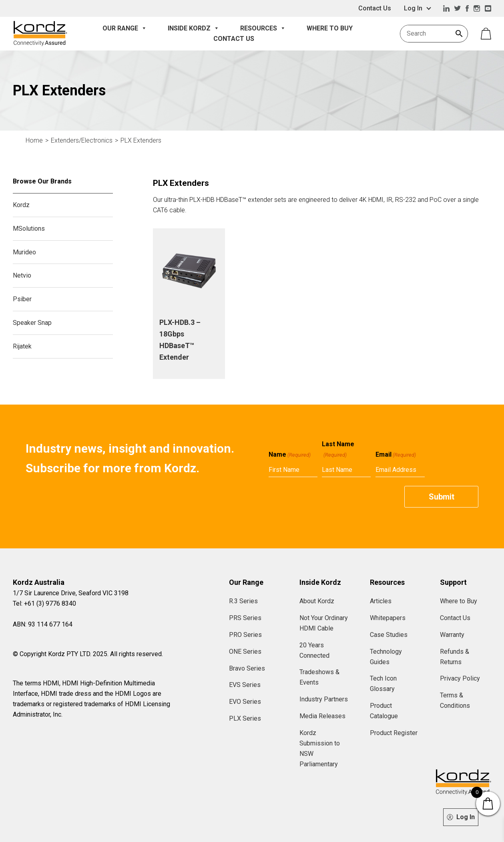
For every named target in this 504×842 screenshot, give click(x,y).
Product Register (394, 733)
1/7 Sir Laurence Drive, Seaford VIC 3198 (71, 593)
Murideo (24, 252)
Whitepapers (388, 618)
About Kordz (317, 601)
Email (396, 455)
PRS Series (245, 618)
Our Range (125, 28)
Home (34, 140)
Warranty (452, 635)
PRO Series (245, 635)
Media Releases (322, 716)
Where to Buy (330, 28)
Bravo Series (247, 668)
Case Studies (389, 635)
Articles (381, 601)
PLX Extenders (141, 140)
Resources (263, 28)
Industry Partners (324, 699)
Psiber (22, 299)
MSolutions (29, 229)
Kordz (21, 205)
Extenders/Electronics (82, 140)
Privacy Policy (460, 678)
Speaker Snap (32, 323)
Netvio (22, 275)
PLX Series (245, 718)
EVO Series (245, 702)
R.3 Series (243, 601)
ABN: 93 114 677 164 (43, 624)
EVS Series (245, 685)
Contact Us (375, 8)
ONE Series (245, 652)
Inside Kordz (194, 28)
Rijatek (22, 346)
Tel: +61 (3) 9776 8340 (44, 603)
